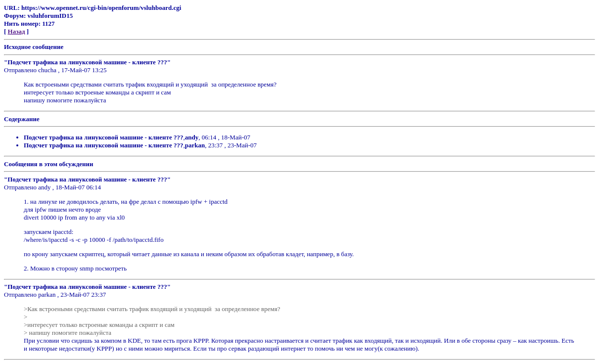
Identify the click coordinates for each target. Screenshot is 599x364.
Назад (17, 31)
